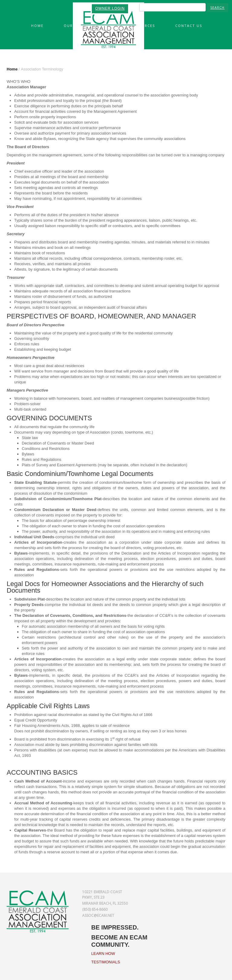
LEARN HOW (103, 954)
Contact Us (189, 26)
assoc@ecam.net (98, 915)
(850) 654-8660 (95, 909)
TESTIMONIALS (106, 962)
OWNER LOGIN (110, 8)
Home (37, 26)
